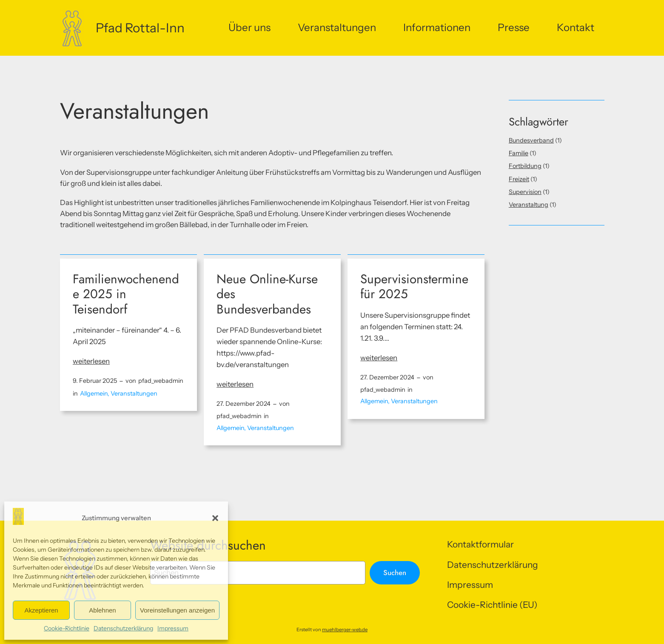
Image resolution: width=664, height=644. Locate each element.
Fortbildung (525, 166)
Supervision (525, 192)
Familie (519, 153)
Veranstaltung (529, 205)
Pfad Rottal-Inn (140, 28)
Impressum (173, 628)
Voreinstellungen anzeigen (177, 610)
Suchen (395, 573)
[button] (215, 518)
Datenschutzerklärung (123, 628)
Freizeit (519, 179)
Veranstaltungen (134, 393)
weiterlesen (91, 362)
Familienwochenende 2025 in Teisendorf (126, 294)
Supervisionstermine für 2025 (414, 286)
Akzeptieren (41, 610)
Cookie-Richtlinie (67, 628)
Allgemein (94, 393)
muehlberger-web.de (345, 630)
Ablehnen (102, 610)
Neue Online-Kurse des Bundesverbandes (267, 294)
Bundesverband (531, 140)
